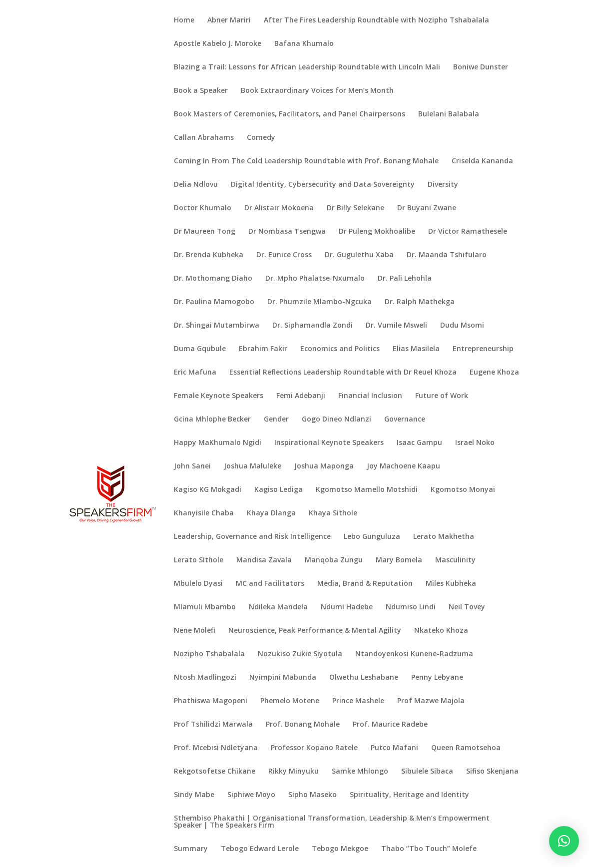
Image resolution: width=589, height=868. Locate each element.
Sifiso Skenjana (492, 772)
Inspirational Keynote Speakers (329, 443)
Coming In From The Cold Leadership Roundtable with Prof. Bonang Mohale (306, 161)
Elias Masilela (416, 349)
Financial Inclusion (370, 396)
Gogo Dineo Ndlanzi (336, 420)
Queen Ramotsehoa (466, 748)
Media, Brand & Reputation (365, 584)
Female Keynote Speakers (219, 396)
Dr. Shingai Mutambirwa (217, 326)
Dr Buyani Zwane (427, 208)
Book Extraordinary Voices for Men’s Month (317, 91)
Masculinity (455, 560)
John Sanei (192, 466)
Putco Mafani (394, 748)
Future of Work (442, 396)
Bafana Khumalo (304, 44)
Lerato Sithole (199, 560)
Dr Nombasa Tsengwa (287, 232)
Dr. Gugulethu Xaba (359, 255)
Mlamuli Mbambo (205, 607)
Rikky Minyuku (294, 772)
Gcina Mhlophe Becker (212, 420)
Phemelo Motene (290, 701)
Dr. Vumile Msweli (396, 326)
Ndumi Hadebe (347, 607)
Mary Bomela (399, 560)
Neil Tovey (467, 607)
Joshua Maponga (324, 466)
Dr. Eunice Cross (284, 255)
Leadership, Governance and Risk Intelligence (252, 537)
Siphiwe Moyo (251, 795)
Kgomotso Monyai (463, 490)
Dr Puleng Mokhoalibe (377, 232)
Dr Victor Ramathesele (468, 232)
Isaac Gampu (419, 443)
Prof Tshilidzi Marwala (213, 725)
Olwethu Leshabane (364, 678)
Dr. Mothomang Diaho (213, 279)
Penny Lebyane (437, 678)
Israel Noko (475, 443)
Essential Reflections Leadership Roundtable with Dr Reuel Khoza (343, 373)
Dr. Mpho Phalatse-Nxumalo (315, 279)
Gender (276, 420)
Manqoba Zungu (334, 560)
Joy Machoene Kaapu (403, 466)
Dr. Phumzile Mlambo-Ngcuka (319, 302)
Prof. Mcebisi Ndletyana (216, 748)
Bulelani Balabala (449, 114)
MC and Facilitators (270, 584)
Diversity (443, 185)
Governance (405, 420)
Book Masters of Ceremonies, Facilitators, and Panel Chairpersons (290, 114)
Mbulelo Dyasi (198, 584)
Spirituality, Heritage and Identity (409, 795)
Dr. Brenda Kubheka (209, 255)
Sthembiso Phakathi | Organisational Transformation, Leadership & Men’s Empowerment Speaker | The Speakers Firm (332, 822)
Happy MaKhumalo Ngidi (218, 443)
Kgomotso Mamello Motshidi (367, 490)
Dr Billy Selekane (355, 208)
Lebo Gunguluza (372, 537)
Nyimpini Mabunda (283, 678)
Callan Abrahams (204, 138)
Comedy (261, 138)
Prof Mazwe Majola (431, 701)
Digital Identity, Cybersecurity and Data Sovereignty (323, 185)
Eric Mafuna (195, 373)
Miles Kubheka (451, 584)
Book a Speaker (201, 91)
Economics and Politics (340, 349)
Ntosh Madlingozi (205, 678)
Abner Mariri (229, 20)
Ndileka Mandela (278, 607)
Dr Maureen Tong (205, 232)
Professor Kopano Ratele (314, 748)
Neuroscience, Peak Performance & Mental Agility (315, 631)
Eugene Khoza (494, 373)
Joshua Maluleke (253, 466)
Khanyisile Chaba (204, 513)
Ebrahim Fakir (263, 349)
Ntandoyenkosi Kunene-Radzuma (414, 654)
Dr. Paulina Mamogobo (214, 302)
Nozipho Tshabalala (209, 654)
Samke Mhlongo (360, 772)
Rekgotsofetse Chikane (215, 772)
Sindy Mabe (194, 795)
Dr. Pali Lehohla (405, 279)
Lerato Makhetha (444, 537)
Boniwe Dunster (481, 67)
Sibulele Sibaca (427, 772)
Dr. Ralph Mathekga (420, 302)
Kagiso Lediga (279, 490)
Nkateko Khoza (441, 631)
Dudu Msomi (462, 326)
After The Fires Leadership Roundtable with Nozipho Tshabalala (376, 20)
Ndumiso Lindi (411, 607)
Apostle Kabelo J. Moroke (218, 44)
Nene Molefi (195, 631)
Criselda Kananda (482, 161)
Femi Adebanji (301, 396)
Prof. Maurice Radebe (390, 725)
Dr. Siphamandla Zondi (312, 326)
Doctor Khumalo (203, 208)
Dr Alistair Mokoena (279, 208)
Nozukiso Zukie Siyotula (300, 654)
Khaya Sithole (333, 513)
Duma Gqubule (200, 349)
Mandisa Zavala (264, 560)
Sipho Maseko (312, 795)
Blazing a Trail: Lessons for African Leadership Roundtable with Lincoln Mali (307, 67)
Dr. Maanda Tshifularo (447, 255)
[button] (564, 841)
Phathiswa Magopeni (211, 701)
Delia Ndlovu (196, 185)
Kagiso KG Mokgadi (208, 490)
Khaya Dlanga (271, 513)
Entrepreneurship (483, 349)
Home (184, 20)
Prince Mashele (358, 701)
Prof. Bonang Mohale (303, 725)
